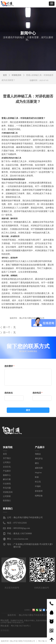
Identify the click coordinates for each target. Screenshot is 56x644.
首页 (5, 75)
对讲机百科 (17, 75)
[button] (52, 4)
